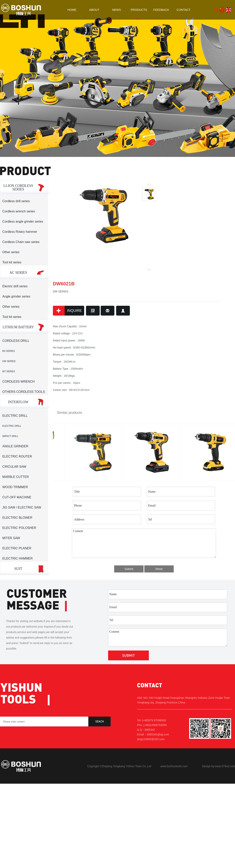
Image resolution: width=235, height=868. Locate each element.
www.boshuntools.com (174, 766)
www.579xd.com (225, 766)
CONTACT (183, 10)
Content (144, 543)
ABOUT (94, 10)
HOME (72, 10)
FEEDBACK (161, 10)
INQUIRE (67, 311)
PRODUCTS (139, 10)
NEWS (117, 10)
